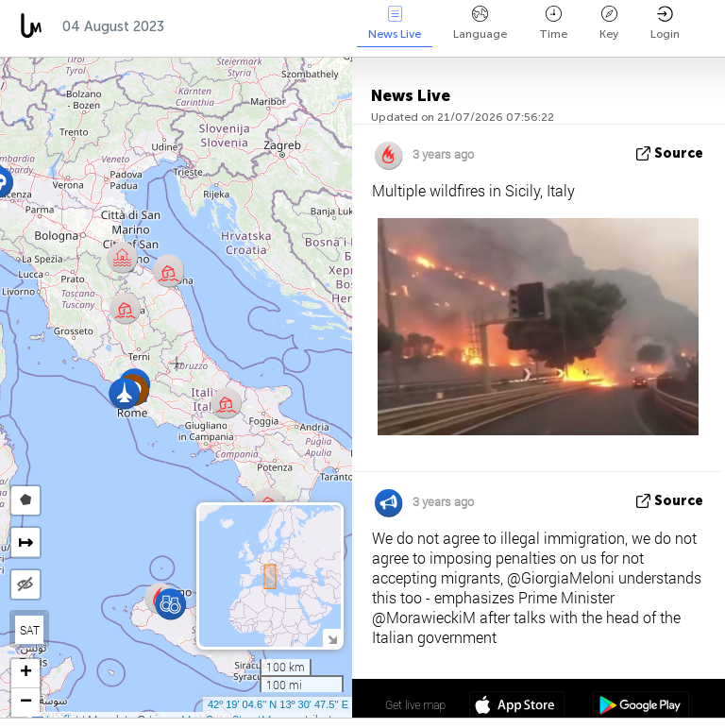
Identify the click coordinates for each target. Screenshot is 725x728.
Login (665, 23)
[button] (169, 271)
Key (609, 23)
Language (480, 23)
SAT (30, 630)
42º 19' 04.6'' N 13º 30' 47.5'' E (278, 704)
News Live (395, 23)
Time (553, 23)
